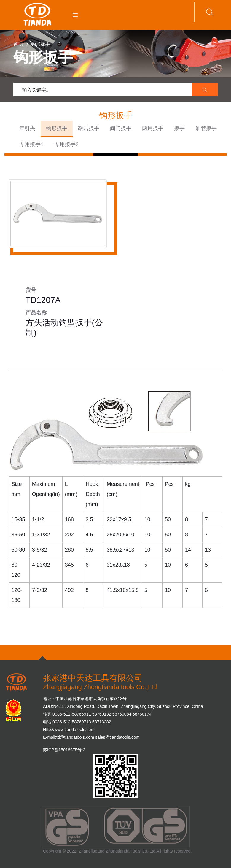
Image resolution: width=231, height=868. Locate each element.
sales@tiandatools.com (117, 737)
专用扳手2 (66, 144)
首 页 (19, 44)
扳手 (179, 128)
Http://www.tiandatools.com (69, 730)
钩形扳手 (57, 128)
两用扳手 (153, 128)
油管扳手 (206, 128)
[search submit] (205, 90)
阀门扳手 (121, 128)
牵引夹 (27, 128)
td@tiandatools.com (75, 737)
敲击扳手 (89, 128)
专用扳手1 (31, 144)
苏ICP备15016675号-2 (64, 750)
